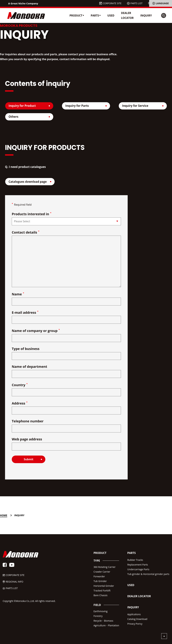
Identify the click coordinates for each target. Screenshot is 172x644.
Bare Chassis (101, 595)
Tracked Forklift (102, 591)
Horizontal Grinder (104, 586)
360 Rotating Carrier (105, 567)
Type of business (26, 349)
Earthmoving (101, 611)
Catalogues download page (28, 182)
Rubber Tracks (135, 560)
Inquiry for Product (22, 106)
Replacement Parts (138, 565)
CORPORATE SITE (112, 3)
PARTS (132, 553)
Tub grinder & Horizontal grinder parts (148, 574)
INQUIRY (146, 15)
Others (13, 117)
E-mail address (25, 313)
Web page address (27, 439)
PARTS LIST (137, 3)
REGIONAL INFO (160, 3)
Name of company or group (36, 331)
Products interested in (32, 214)
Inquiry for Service (135, 106)
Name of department (29, 367)
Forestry (98, 616)
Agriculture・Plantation (106, 625)
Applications (134, 614)
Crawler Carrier (102, 572)
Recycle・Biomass (103, 621)
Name (18, 294)
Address (20, 403)
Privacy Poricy (135, 624)
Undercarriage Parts (138, 569)
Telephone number (28, 421)
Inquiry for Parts (77, 106)
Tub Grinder (100, 581)
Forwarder (99, 576)
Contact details (26, 232)
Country (20, 385)
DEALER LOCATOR (127, 15)
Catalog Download (137, 619)
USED (111, 15)
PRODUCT (100, 553)
